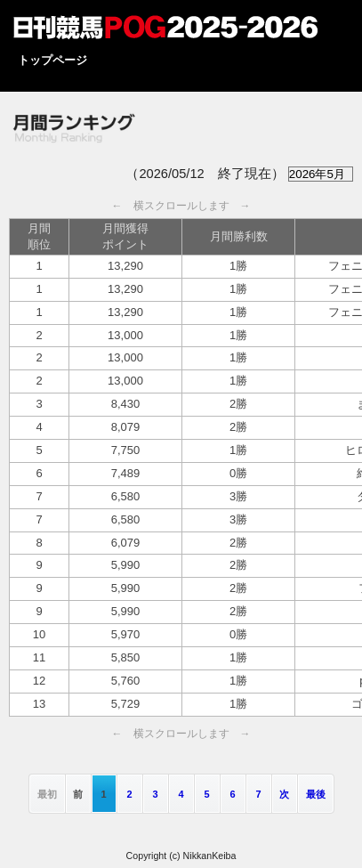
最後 (316, 794)
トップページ (52, 60)
